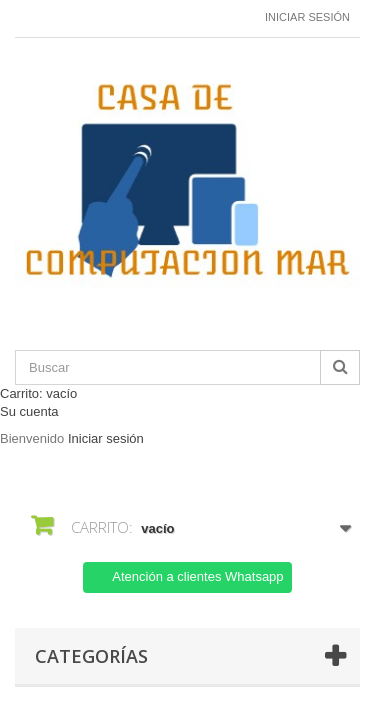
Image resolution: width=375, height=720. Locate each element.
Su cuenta (29, 411)
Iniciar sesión (307, 17)
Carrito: (38, 393)
